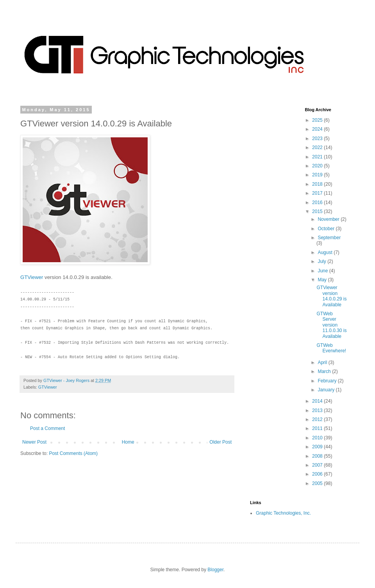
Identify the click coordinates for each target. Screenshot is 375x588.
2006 (318, 474)
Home (128, 442)
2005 (318, 483)
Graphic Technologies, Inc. (283, 513)
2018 (318, 184)
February (328, 381)
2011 (318, 428)
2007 (318, 465)
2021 (318, 157)
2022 (318, 147)
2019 (318, 175)
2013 (318, 410)
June (323, 271)
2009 (318, 447)
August (326, 252)
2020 (318, 166)
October (327, 229)
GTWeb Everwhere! (331, 348)
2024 (318, 129)
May (323, 280)
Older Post (221, 442)
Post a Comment (47, 428)
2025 (318, 120)
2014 (318, 401)
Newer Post (34, 442)
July (322, 261)
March (325, 371)
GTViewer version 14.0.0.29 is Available (331, 296)
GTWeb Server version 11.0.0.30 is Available (331, 325)
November (329, 219)
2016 (318, 203)
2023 (318, 139)
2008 (318, 456)
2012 (318, 419)
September (329, 238)
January (327, 390)
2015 (318, 211)
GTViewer (32, 277)
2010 (318, 438)
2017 (318, 193)
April (323, 362)
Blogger (215, 570)
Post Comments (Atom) (73, 453)
